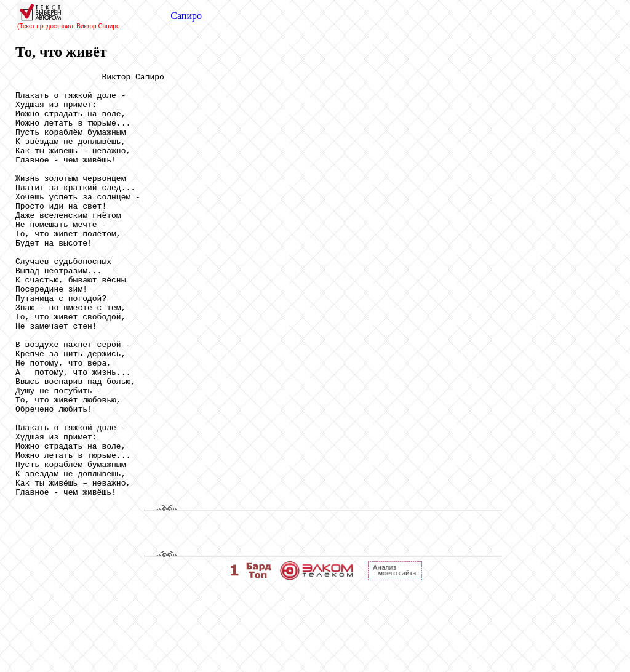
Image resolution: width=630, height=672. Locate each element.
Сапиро (186, 16)
